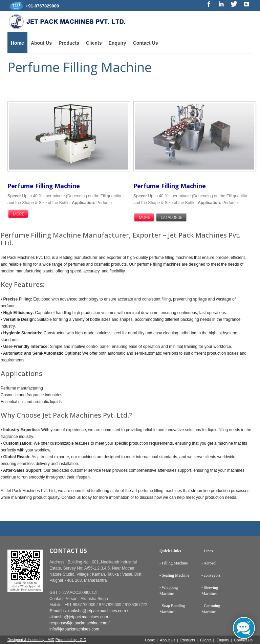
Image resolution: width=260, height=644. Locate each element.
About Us (41, 43)
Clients (94, 43)
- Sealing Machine (174, 575)
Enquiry (117, 43)
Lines (208, 551)
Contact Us (146, 43)
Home (17, 43)
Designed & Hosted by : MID (31, 640)
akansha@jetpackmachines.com (79, 617)
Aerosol (210, 563)
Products (69, 43)
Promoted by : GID (71, 640)
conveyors (212, 575)
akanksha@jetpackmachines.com (96, 611)
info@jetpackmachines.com (74, 629)
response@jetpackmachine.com (78, 623)
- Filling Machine (174, 563)
